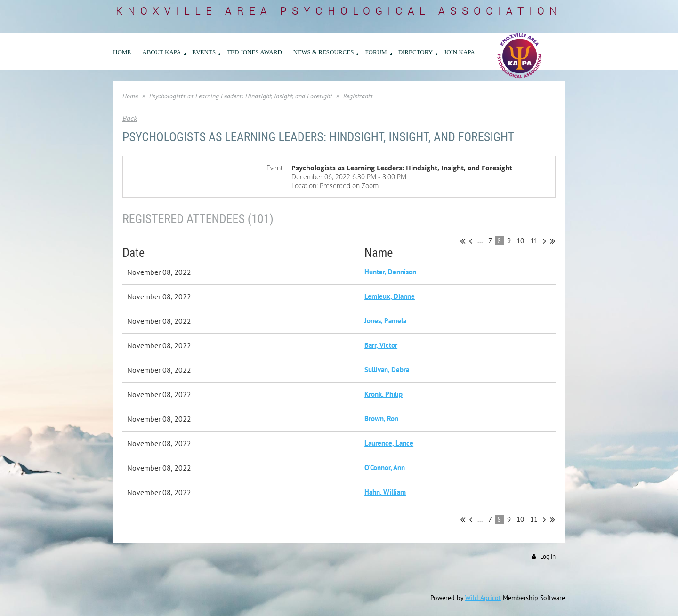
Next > (545, 241)
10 (521, 241)
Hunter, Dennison (390, 272)
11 (534, 241)
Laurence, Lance (389, 443)
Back (130, 118)
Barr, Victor (381, 345)
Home (130, 96)
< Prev (471, 241)
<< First (463, 241)
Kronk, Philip (383, 394)
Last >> (553, 241)
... (480, 241)
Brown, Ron (381, 419)
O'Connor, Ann (385, 468)
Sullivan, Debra (387, 370)
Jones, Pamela (385, 321)
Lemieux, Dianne (390, 296)
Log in (548, 556)
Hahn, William (385, 492)
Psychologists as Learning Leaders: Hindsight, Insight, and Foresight (241, 96)
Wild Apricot (483, 598)
